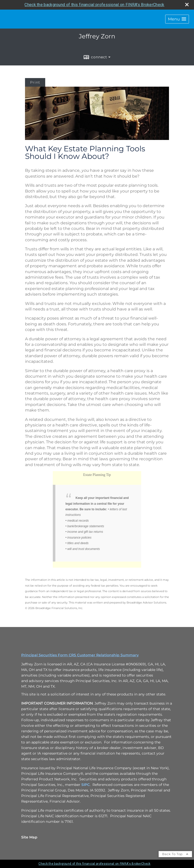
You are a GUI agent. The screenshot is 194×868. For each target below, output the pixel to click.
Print (35, 82)
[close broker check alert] (187, 5)
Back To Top (175, 854)
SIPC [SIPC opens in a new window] (86, 785)
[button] (177, 19)
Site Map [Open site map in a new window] (29, 837)
